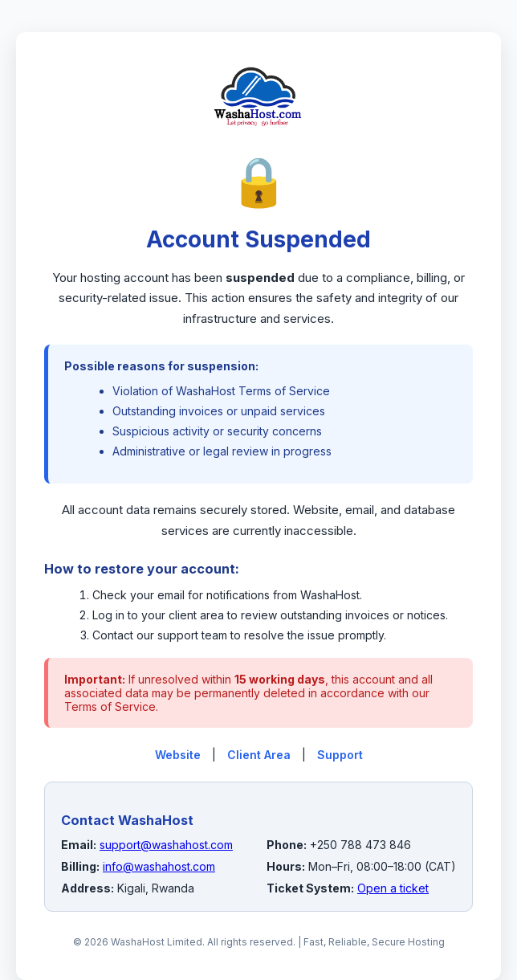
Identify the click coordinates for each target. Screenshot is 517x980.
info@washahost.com (159, 866)
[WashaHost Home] (258, 144)
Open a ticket (393, 888)
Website (178, 755)
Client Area (259, 755)
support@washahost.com (166, 845)
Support (340, 755)
